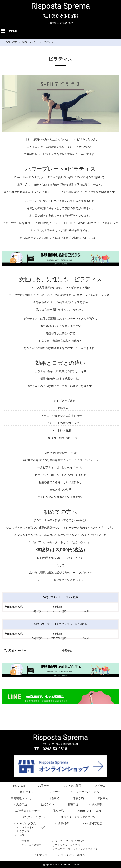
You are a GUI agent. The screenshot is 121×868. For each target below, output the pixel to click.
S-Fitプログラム (30, 42)
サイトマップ (39, 855)
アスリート (23, 835)
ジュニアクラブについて (70, 841)
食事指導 (63, 824)
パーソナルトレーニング (31, 827)
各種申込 (73, 805)
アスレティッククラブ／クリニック (75, 845)
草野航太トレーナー (28, 811)
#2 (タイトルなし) (34, 817)
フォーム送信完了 (31, 845)
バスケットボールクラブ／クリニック (76, 849)
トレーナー (54, 792)
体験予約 (78, 798)
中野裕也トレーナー (23, 798)
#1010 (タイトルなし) (90, 811)
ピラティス (23, 831)
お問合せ (44, 786)
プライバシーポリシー (74, 855)
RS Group (19, 786)
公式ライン (47, 805)
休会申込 (54, 798)
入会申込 (22, 805)
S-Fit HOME (11, 42)
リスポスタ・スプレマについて (77, 817)
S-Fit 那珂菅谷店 (92, 824)
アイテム (100, 786)
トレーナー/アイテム (86, 792)
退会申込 (59, 811)
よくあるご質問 (72, 786)
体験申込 (103, 798)
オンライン (27, 792)
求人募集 (97, 805)
